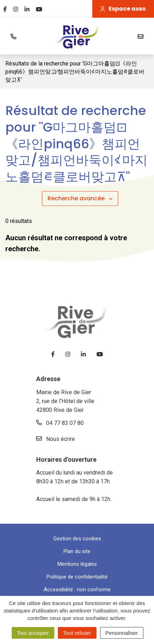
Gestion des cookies (77, 539)
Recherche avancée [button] (80, 198)
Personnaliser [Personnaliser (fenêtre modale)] (122, 633)
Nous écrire (56, 439)
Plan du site (77, 551)
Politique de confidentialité (77, 577)
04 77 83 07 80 (60, 423)
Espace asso (123, 9)
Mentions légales (77, 564)
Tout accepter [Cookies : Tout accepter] (33, 633)
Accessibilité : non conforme (77, 590)
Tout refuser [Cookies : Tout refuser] (77, 633)
